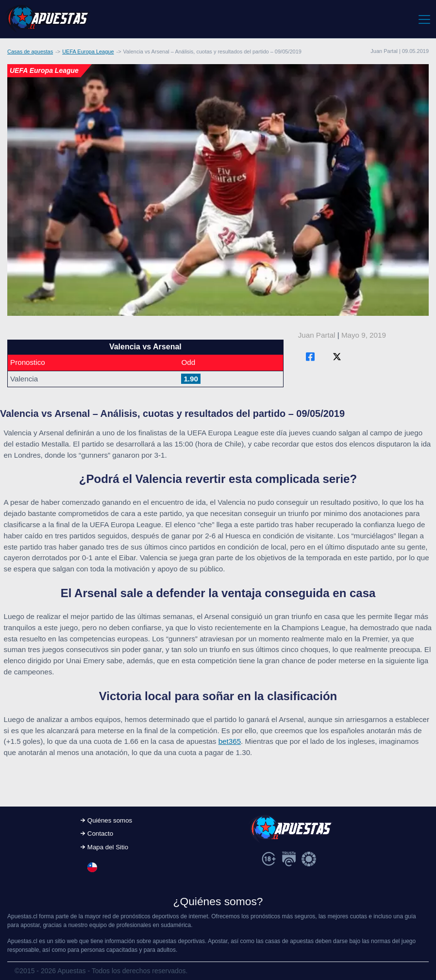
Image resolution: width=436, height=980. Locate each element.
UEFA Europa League (88, 52)
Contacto (100, 834)
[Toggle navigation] (424, 19)
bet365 (230, 741)
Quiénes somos (110, 820)
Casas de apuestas (30, 52)
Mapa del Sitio (108, 847)
